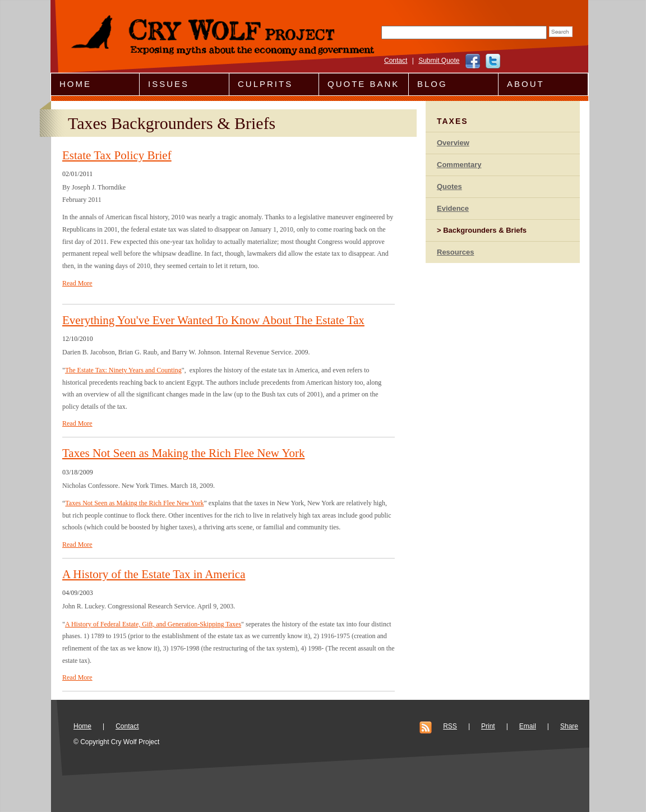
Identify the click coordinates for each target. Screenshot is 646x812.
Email (528, 726)
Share (569, 726)
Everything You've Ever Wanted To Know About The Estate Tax (213, 320)
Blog (432, 84)
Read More (77, 283)
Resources (455, 252)
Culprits (265, 84)
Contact (396, 61)
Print (488, 726)
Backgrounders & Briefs (485, 230)
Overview (453, 143)
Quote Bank (363, 84)
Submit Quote (439, 61)
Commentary (459, 165)
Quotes (449, 186)
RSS (450, 726)
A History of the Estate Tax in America (154, 574)
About (526, 84)
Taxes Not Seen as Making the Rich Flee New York (183, 453)
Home (75, 84)
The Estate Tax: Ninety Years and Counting (123, 370)
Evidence (453, 208)
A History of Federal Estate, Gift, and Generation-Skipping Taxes (153, 624)
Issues (169, 84)
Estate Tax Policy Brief (117, 155)
